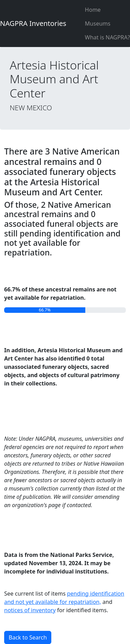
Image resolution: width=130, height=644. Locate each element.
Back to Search (28, 637)
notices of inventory (30, 610)
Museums (98, 24)
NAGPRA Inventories (33, 23)
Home (93, 10)
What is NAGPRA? (107, 37)
